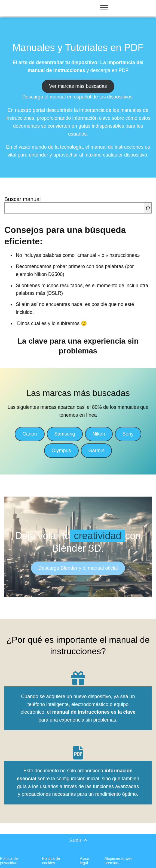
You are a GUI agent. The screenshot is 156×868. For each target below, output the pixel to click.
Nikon (99, 434)
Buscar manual (22, 199)
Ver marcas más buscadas (78, 86)
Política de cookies (51, 861)
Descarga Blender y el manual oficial (78, 568)
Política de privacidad (9, 861)
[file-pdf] (78, 753)
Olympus (61, 450)
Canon (30, 434)
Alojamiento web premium (119, 861)
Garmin (96, 450)
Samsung (65, 434)
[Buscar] (148, 208)
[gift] (78, 678)
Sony (128, 434)
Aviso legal (84, 861)
